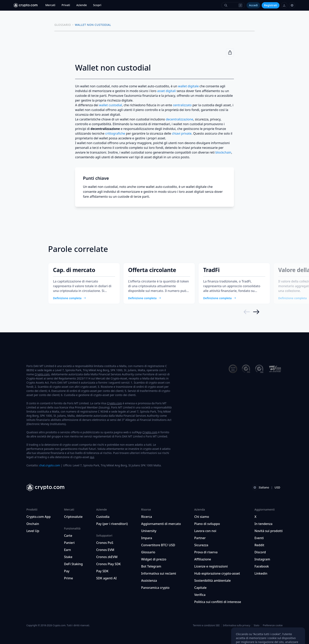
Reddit (259, 545)
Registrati (271, 5)
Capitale (200, 588)
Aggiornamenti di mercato (161, 524)
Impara (147, 538)
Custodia (103, 517)
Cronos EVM (105, 550)
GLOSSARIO (63, 25)
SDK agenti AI (106, 578)
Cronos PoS (105, 543)
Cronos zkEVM (107, 557)
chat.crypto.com (50, 465)
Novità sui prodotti (269, 531)
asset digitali (167, 91)
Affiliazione (203, 559)
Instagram (262, 559)
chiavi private (182, 133)
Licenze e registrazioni (211, 566)
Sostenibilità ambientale (213, 581)
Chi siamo (202, 517)
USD (277, 487)
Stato (256, 625)
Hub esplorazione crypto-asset (217, 573)
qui (92, 457)
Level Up (33, 531)
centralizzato (182, 105)
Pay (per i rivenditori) (112, 524)
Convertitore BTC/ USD (158, 545)
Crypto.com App (39, 517)
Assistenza (149, 581)
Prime (68, 578)
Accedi (253, 5)
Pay (67, 571)
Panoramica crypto (155, 588)
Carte (68, 536)
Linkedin (261, 573)
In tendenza (263, 524)
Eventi (259, 538)
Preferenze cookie (273, 625)
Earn (67, 550)
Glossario (148, 552)
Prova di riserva (206, 552)
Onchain (33, 524)
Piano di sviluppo (207, 524)
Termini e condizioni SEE (206, 625)
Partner (200, 538)
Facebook (262, 566)
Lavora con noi (205, 531)
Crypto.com (42, 374)
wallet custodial (110, 105)
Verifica (200, 595)
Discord (260, 552)
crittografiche (115, 133)
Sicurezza (201, 545)
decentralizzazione (179, 119)
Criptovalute (73, 517)
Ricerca (147, 517)
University (149, 531)
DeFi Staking (73, 564)
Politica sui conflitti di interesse (218, 602)
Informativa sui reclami (159, 573)
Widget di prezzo (154, 559)
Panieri (69, 543)
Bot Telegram (151, 566)
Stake (68, 557)
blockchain (223, 152)
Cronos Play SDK (108, 564)
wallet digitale (188, 86)
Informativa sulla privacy (237, 625)
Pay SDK (102, 571)
